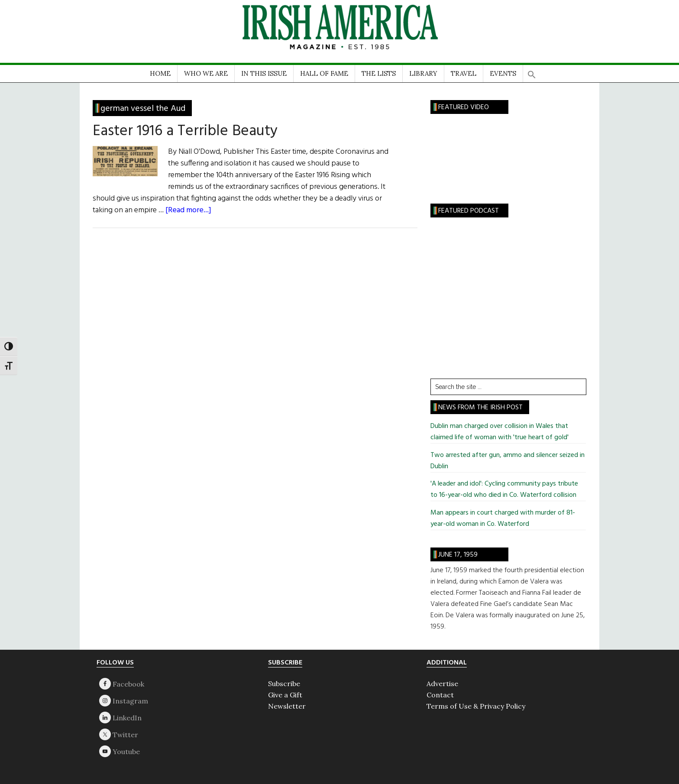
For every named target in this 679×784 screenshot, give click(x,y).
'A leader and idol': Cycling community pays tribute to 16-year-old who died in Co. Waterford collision (504, 489)
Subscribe (284, 684)
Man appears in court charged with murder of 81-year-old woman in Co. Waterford (503, 518)
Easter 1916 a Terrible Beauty (185, 131)
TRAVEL (464, 73)
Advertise (442, 684)
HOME (160, 73)
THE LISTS (379, 73)
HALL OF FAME (324, 73)
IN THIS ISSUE (264, 73)
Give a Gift (285, 695)
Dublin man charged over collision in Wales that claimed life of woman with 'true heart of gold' (500, 432)
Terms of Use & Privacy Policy (476, 706)
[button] (532, 72)
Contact (440, 695)
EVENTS (503, 73)
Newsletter (287, 706)
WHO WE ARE (206, 73)
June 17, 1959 (458, 555)
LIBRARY (423, 73)
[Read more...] (188, 210)
